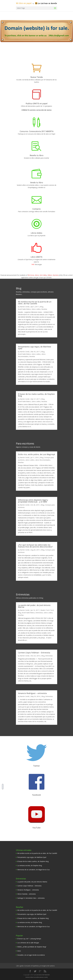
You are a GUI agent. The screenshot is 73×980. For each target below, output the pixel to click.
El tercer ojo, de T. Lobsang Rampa (29, 939)
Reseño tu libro (37, 155)
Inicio (19, 951)
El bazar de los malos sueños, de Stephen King (36, 395)
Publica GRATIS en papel (37, 103)
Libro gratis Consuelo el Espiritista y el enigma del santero (35, 966)
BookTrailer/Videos (24, 309)
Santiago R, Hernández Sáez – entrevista (31, 898)
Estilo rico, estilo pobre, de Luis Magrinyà (36, 454)
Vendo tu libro (37, 182)
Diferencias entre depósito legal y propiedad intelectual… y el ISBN (33, 501)
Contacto (36, 209)
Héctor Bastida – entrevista (26, 894)
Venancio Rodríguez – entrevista (32, 693)
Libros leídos (36, 233)
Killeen (50, 275)
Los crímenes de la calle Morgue (28, 943)
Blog (42, 307)
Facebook (36, 795)
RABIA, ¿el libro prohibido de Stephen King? (32, 947)
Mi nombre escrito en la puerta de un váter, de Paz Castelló (35, 303)
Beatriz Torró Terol (47, 610)
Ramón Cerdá (25, 307)
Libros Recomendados (43, 460)
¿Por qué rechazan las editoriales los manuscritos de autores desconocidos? (35, 546)
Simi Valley (43, 275)
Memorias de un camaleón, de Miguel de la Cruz (34, 870)
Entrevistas (39, 613)
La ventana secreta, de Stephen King (30, 865)
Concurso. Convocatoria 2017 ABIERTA (37, 131)
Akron (37, 275)
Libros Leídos (36, 309)
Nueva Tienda (37, 77)
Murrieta (56, 275)
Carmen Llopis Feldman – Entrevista (34, 653)
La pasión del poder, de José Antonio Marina (34, 606)
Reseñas (44, 309)
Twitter (36, 766)
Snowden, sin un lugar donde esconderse (31, 955)
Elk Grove (31, 275)
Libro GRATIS (36, 257)
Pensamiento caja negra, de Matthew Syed (34, 347)
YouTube (36, 828)
